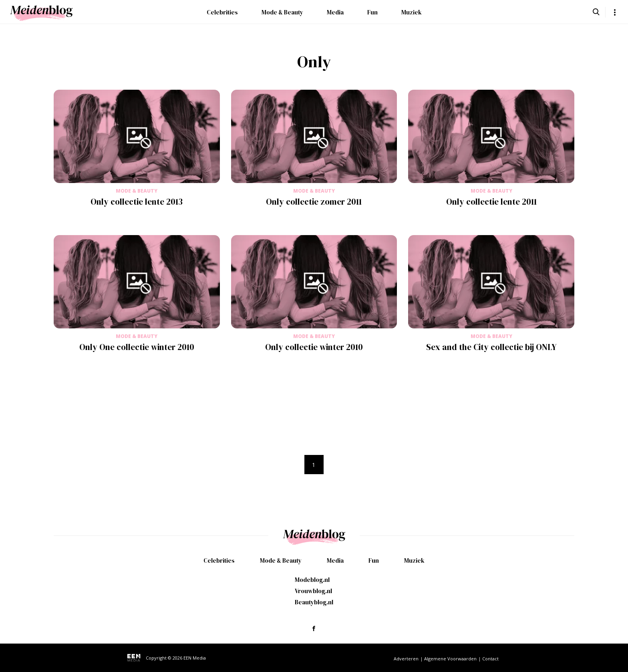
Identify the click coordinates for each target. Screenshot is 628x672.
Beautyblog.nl (314, 602)
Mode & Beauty (282, 12)
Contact (490, 659)
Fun (372, 12)
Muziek (412, 12)
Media (335, 12)
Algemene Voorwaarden (450, 659)
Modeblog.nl (312, 580)
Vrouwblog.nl (313, 591)
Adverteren (406, 659)
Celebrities (222, 12)
